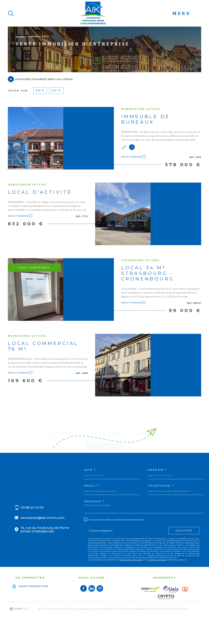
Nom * (90, 490)
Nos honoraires (104, 629)
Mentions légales (135, 629)
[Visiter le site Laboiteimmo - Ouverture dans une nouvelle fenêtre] (19, 629)
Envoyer (184, 551)
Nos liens (158, 629)
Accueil (20, 57)
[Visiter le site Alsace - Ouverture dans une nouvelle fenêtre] (185, 610)
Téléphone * (161, 506)
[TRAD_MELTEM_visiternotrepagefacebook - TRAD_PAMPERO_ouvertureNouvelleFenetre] (84, 609)
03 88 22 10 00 (32, 528)
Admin (148, 629)
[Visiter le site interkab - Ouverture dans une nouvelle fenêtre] (150, 610)
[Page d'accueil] (93, 13)
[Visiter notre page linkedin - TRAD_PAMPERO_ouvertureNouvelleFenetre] (92, 609)
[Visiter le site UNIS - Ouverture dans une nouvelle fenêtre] (171, 610)
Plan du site (119, 629)
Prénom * (157, 490)
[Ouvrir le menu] (187, 13)
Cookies (185, 629)
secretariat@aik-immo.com (43, 538)
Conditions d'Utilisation (157, 580)
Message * (94, 522)
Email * (92, 506)
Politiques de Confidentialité (131, 580)
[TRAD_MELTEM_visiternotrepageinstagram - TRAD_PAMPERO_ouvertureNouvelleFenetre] (100, 609)
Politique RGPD (171, 629)
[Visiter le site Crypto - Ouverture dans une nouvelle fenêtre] (166, 617)
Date (56, 111)
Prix (40, 111)
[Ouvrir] (11, 13)
